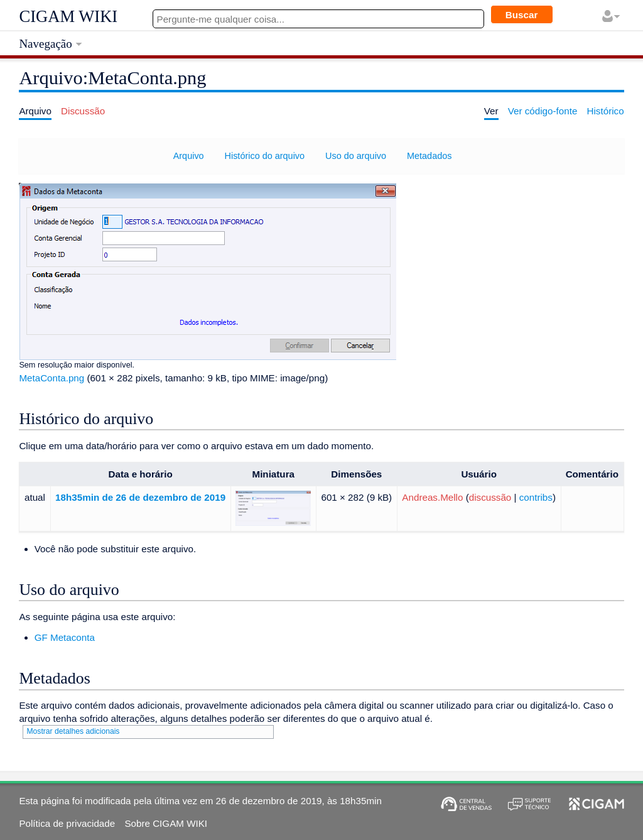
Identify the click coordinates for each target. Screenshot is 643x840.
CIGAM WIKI (68, 16)
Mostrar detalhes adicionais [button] (73, 731)
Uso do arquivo (356, 156)
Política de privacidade (67, 823)
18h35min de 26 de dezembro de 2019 (140, 497)
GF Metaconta (65, 637)
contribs (536, 497)
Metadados (429, 156)
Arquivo (189, 156)
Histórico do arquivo (265, 156)
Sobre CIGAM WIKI (166, 823)
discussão (490, 497)
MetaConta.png (51, 378)
